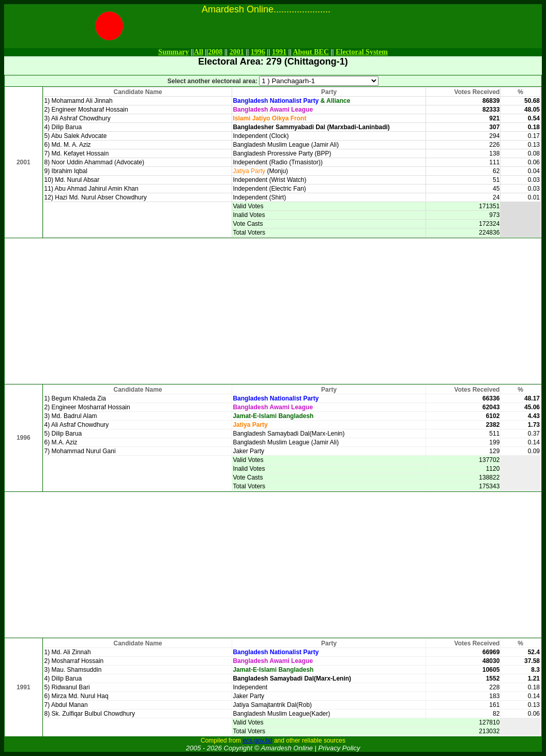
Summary (173, 52)
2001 (237, 52)
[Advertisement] (273, 311)
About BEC (311, 52)
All (199, 52)
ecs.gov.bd (257, 740)
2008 (215, 52)
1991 (279, 52)
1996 (258, 52)
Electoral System (362, 52)
